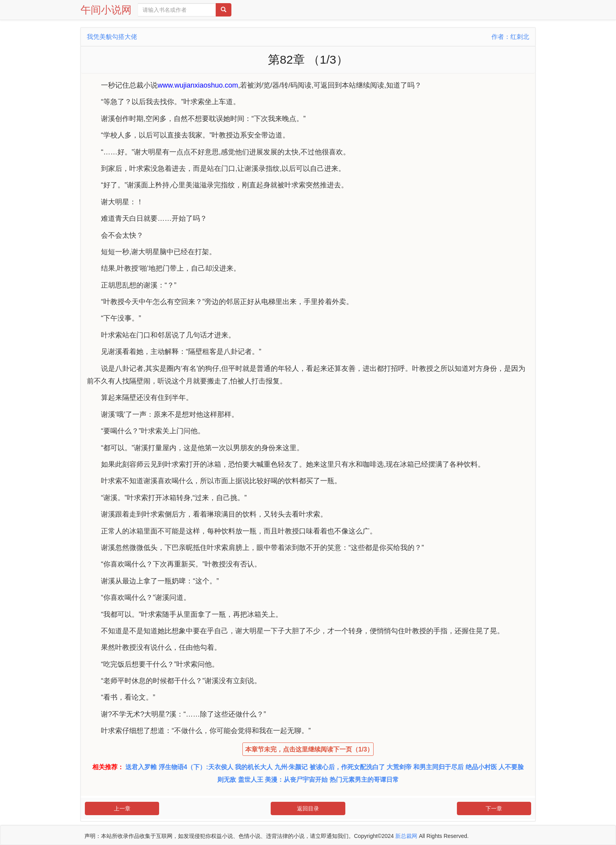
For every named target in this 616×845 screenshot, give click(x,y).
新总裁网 (406, 836)
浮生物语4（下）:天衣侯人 (196, 767)
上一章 (122, 808)
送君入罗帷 (141, 767)
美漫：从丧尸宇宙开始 (296, 780)
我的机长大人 (254, 767)
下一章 (494, 808)
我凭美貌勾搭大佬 (112, 37)
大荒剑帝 (399, 767)
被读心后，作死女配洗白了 (347, 767)
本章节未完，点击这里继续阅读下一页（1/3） (309, 749)
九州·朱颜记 (291, 767)
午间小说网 (106, 10)
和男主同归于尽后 (438, 767)
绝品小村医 (481, 767)
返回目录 (308, 808)
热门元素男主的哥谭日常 (364, 780)
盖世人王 (251, 780)
